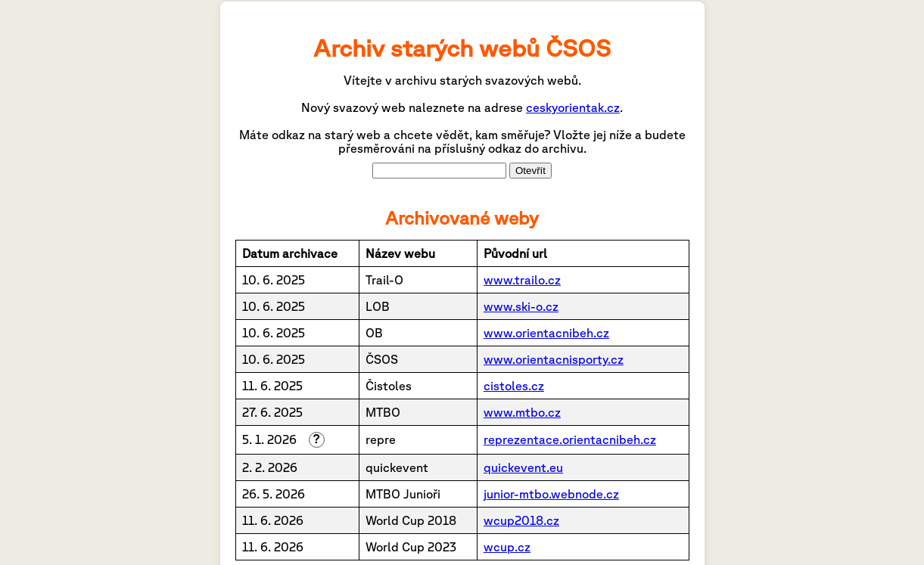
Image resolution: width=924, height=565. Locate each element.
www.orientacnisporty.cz (554, 359)
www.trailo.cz (522, 280)
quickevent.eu (523, 467)
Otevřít (530, 171)
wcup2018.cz (521, 520)
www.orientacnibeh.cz (546, 333)
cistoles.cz (514, 386)
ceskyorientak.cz (573, 107)
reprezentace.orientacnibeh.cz (570, 439)
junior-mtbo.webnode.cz (551, 494)
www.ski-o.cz (521, 306)
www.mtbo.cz (522, 412)
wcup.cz (507, 547)
